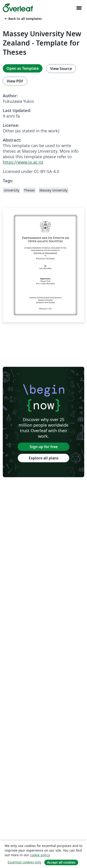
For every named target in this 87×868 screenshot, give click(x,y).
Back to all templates (23, 19)
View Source (61, 69)
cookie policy (40, 855)
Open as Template (23, 68)
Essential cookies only (24, 862)
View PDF (15, 81)
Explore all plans (44, 458)
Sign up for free (44, 447)
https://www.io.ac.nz (23, 162)
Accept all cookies (61, 862)
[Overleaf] (18, 8)
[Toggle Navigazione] (79, 8)
